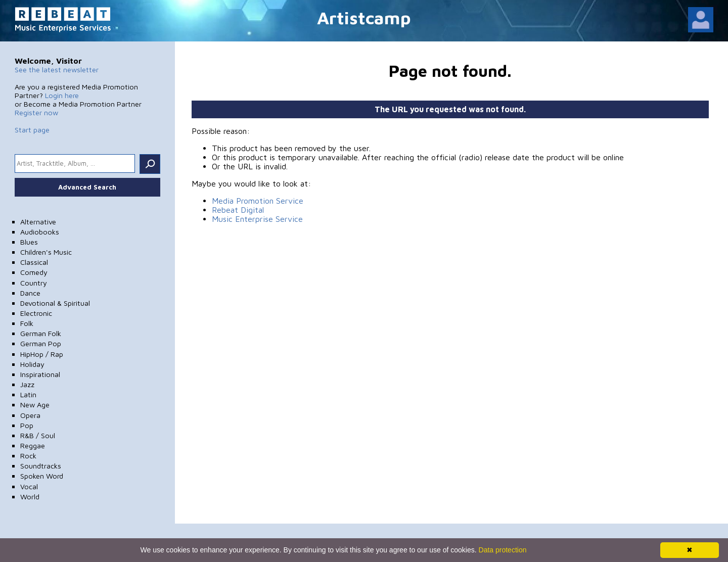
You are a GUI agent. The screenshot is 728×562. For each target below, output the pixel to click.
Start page (32, 130)
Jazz (27, 384)
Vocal (29, 486)
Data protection (503, 550)
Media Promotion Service (258, 201)
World (30, 497)
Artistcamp (364, 17)
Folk (27, 323)
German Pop (41, 343)
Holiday (32, 364)
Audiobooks (40, 232)
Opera (30, 415)
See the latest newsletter (57, 69)
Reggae (33, 446)
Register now (36, 112)
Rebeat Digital (238, 210)
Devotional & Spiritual (55, 303)
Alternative (38, 222)
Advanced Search (87, 187)
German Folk (41, 333)
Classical (34, 262)
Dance (30, 293)
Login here (62, 95)
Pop (27, 425)
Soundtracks (41, 466)
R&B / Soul (38, 435)
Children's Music (46, 252)
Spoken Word (42, 476)
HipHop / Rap (42, 354)
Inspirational (40, 374)
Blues (29, 242)
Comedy (34, 272)
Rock (28, 456)
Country (34, 283)
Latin (28, 394)
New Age (35, 405)
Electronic (36, 313)
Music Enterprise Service (257, 219)
